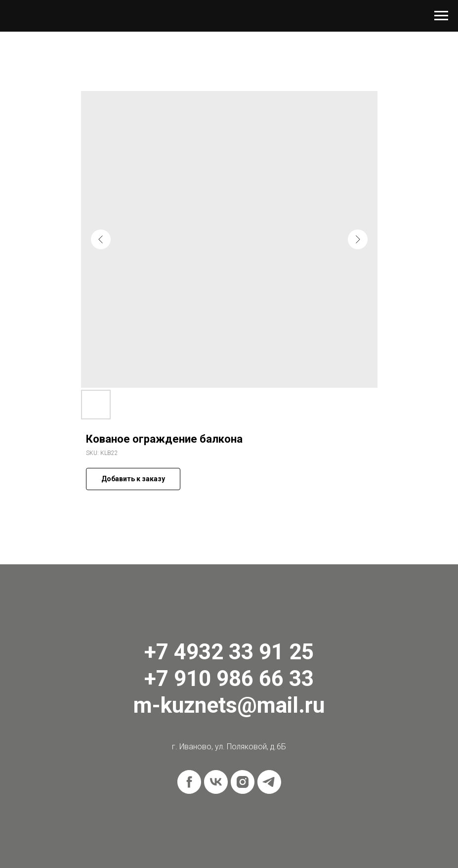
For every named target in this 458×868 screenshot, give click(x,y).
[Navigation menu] (441, 16)
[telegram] (269, 782)
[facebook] (189, 782)
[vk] (216, 782)
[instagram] (243, 782)
